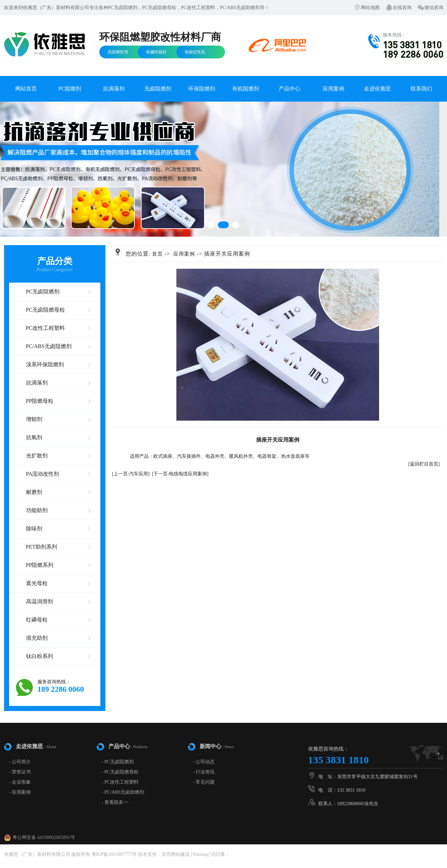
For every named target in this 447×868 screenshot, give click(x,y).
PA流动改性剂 (43, 474)
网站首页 (26, 89)
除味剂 (34, 529)
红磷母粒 (37, 620)
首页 (157, 254)
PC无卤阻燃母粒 (46, 310)
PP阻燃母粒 (40, 401)
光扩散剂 (37, 456)
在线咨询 (402, 8)
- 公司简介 (20, 762)
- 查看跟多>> (115, 802)
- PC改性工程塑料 (120, 782)
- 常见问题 (204, 782)
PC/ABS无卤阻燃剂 (49, 346)
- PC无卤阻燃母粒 (120, 772)
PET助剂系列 (42, 547)
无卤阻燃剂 (158, 89)
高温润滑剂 (40, 601)
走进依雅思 (377, 89)
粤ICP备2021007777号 (114, 854)
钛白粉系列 (40, 656)
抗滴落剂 (114, 89)
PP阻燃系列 (40, 565)
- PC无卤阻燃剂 (118, 762)
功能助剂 (37, 510)
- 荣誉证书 (20, 772)
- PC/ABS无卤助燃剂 (123, 792)
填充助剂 (37, 638)
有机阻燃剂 (246, 89)
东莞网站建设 (176, 854)
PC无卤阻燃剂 (43, 292)
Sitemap (200, 854)
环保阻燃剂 (202, 89)
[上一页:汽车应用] (131, 474)
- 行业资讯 (204, 772)
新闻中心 (217, 746)
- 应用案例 (20, 792)
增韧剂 (34, 419)
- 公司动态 (204, 762)
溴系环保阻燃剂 (45, 364)
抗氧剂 (34, 437)
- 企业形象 (20, 782)
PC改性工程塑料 (46, 328)
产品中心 (290, 89)
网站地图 (370, 8)
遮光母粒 (37, 583)
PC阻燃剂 (70, 89)
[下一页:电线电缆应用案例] (180, 474)
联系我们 (421, 89)
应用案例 (333, 89)
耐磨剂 (34, 492)
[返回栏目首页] (424, 464)
